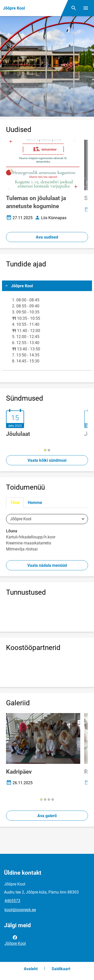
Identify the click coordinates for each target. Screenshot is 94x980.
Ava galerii (47, 816)
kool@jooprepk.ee (20, 910)
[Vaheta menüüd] (86, 8)
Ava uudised (47, 237)
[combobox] (47, 519)
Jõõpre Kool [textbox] (21, 519)
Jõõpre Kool (15, 940)
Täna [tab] (15, 503)
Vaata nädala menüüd (47, 565)
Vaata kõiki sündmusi (47, 460)
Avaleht (31, 969)
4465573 (12, 901)
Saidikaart (61, 969)
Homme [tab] (35, 503)
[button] (45, 450)
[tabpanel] (47, 534)
